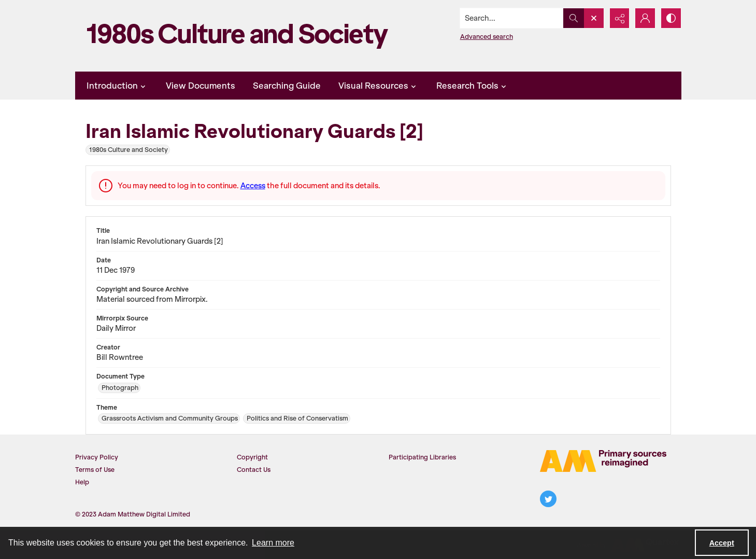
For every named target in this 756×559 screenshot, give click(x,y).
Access (253, 186)
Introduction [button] (117, 86)
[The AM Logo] (603, 461)
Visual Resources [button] (379, 86)
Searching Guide (287, 86)
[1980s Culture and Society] (241, 36)
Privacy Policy (97, 457)
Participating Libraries (422, 457)
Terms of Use (95, 470)
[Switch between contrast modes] (671, 18)
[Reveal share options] (619, 18)
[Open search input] (593, 18)
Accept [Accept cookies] (722, 543)
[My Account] (645, 18)
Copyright (252, 457)
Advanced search (486, 37)
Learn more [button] (273, 543)
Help (82, 482)
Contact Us (254, 470)
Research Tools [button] (473, 86)
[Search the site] (511, 18)
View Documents (201, 86)
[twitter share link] (548, 499)
